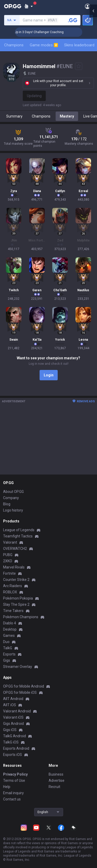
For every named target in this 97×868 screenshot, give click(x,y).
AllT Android (13, 699)
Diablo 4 (10, 623)
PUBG (8, 555)
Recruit (54, 787)
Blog (7, 504)
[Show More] (29, 6)
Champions (14, 45)
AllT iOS (10, 705)
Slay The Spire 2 (16, 604)
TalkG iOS (11, 742)
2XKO (8, 561)
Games (9, 636)
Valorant (10, 542)
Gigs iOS (10, 730)
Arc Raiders (13, 586)
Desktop (10, 629)
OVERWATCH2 (15, 549)
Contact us (12, 799)
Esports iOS (13, 755)
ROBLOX (10, 592)
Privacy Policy (15, 774)
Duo (6, 642)
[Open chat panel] (93, 93)
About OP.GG (13, 492)
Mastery (67, 116)
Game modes (44, 45)
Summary (14, 116)
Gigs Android (13, 724)
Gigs (7, 660)
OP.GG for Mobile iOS (20, 692)
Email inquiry (13, 793)
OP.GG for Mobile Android (24, 686)
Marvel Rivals (14, 567)
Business (56, 774)
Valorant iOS (13, 717)
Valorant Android (17, 711)
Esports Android (16, 748)
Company (11, 498)
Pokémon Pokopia (18, 598)
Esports (9, 654)
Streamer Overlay (18, 667)
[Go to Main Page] (13, 6)
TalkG (8, 648)
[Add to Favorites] (79, 66)
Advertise (57, 781)
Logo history (13, 510)
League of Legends (19, 530)
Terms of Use (14, 781)
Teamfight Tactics (18, 536)
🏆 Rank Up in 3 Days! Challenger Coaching (48, 32)
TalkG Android (14, 736)
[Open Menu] (88, 6)
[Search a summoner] (73, 20)
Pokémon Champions (21, 617)
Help (7, 787)
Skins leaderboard (79, 45)
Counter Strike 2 (16, 580)
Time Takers (13, 611)
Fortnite (9, 573)
